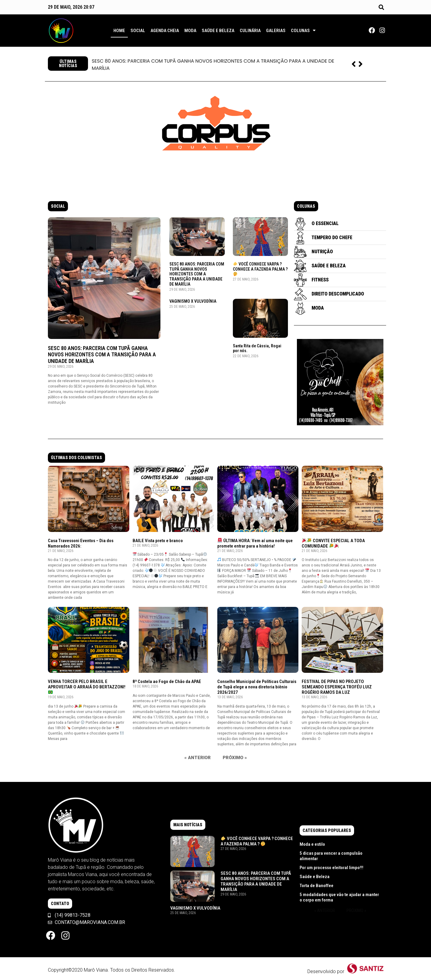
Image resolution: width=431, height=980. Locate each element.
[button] (381, 7)
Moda (190, 31)
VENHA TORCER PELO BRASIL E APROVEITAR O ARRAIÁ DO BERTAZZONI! (87, 687)
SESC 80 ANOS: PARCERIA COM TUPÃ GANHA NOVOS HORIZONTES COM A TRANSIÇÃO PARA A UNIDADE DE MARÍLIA (213, 65)
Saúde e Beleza (218, 31)
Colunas (303, 30)
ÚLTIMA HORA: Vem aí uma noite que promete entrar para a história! (255, 543)
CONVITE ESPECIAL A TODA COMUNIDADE (333, 543)
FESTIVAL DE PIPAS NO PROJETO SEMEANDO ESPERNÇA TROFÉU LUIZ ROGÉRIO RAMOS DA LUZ (337, 687)
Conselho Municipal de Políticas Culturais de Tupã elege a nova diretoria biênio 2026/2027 (257, 687)
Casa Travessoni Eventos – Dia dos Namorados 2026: (81, 543)
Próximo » (235, 758)
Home (119, 31)
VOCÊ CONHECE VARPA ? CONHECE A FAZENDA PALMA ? (260, 269)
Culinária (250, 31)
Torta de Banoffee (317, 886)
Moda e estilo (312, 844)
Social (138, 31)
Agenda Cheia (165, 31)
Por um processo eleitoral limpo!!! (331, 868)
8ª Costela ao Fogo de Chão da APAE (167, 682)
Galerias (276, 31)
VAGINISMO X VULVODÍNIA (193, 301)
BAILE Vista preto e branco (158, 541)
